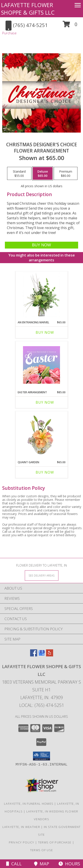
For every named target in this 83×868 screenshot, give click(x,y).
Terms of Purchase (55, 842)
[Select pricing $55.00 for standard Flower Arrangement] (19, 174)
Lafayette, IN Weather (21, 827)
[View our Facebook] (34, 655)
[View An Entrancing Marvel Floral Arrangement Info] (41, 295)
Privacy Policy (22, 842)
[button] (70, 26)
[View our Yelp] (50, 655)
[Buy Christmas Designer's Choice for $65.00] (41, 245)
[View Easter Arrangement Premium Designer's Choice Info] (41, 365)
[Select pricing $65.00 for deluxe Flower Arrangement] (43, 174)
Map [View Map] (42, 864)
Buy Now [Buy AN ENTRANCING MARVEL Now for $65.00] (45, 332)
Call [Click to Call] (14, 864)
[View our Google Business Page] (42, 655)
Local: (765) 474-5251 (42, 705)
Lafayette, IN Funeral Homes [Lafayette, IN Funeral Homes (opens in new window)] (29, 804)
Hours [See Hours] (69, 864)
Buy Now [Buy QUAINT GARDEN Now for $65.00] (45, 472)
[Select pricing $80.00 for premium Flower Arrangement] (66, 174)
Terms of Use (42, 850)
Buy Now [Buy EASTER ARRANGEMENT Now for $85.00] (45, 402)
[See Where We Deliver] (42, 575)
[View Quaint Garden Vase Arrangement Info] (41, 435)
